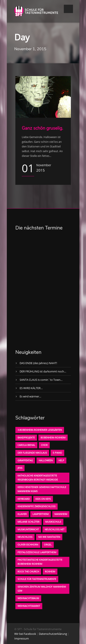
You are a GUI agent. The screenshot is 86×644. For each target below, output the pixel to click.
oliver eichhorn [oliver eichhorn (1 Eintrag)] (28, 545)
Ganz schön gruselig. (42, 128)
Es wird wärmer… (30, 396)
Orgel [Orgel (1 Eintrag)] (48, 545)
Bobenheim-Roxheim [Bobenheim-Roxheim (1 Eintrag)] (53, 437)
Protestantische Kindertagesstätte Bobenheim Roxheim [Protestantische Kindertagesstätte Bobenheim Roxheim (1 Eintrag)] (40, 562)
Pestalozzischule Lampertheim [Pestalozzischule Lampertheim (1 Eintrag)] (37, 552)
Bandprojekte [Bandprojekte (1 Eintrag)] (26, 437)
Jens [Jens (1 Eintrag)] (20, 468)
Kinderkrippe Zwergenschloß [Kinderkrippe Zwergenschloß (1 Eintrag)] (36, 506)
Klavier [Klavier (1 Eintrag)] (22, 514)
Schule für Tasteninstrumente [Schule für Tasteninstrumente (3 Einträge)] (37, 579)
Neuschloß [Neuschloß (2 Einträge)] (25, 537)
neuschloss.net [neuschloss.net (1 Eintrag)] (55, 529)
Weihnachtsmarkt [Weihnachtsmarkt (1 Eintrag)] (29, 606)
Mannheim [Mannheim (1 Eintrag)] (61, 514)
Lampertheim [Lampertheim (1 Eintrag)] (41, 514)
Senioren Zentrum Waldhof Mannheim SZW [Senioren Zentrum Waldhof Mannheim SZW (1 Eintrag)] (42, 589)
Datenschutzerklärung (53, 634)
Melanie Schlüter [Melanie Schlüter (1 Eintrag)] (28, 522)
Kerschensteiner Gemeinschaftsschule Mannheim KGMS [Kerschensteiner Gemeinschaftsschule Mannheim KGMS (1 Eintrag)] (42, 489)
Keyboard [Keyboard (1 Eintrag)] (24, 499)
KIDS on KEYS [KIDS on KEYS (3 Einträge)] (43, 499)
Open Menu (68, 9)
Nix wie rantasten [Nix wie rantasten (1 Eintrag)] (49, 537)
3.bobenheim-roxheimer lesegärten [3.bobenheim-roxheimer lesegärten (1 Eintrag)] (40, 430)
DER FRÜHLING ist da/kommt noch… (43, 371)
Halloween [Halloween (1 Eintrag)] (46, 460)
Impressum (22, 638)
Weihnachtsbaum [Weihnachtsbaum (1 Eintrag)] (28, 598)
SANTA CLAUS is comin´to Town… (41, 380)
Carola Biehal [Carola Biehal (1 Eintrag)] (26, 445)
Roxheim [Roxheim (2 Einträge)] (50, 571)
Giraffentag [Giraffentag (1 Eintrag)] (25, 460)
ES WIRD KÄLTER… (31, 388)
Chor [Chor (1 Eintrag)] (44, 445)
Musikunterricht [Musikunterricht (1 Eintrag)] (28, 529)
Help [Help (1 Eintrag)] (61, 460)
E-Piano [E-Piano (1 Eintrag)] (57, 453)
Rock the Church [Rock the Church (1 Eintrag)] (28, 571)
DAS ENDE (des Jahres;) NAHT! (38, 363)
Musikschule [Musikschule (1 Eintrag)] (53, 522)
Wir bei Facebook (25, 634)
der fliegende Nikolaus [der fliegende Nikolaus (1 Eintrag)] (32, 453)
